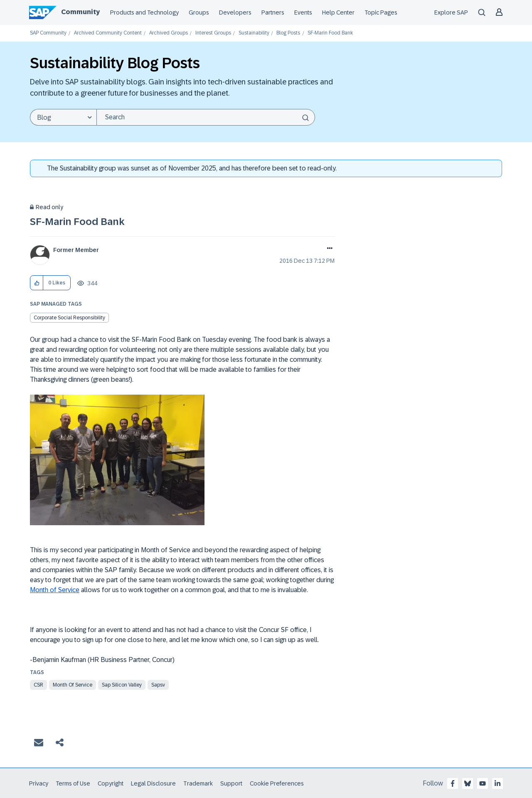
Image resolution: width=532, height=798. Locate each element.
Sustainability (254, 33)
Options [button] (328, 249)
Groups (199, 12)
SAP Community (48, 33)
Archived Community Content (108, 33)
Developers (235, 12)
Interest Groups (213, 33)
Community (80, 12)
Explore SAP (451, 12)
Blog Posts (288, 33)
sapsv (158, 685)
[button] (37, 283)
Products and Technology (144, 12)
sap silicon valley (122, 685)
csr (38, 685)
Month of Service (55, 590)
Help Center (338, 12)
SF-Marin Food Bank (77, 221)
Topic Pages (381, 12)
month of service (73, 685)
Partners (273, 12)
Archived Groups (169, 33)
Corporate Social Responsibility (69, 318)
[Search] (206, 117)
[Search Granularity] (63, 117)
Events (303, 12)
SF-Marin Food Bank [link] (330, 33)
